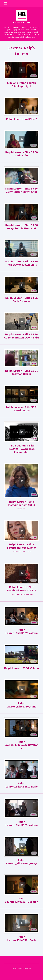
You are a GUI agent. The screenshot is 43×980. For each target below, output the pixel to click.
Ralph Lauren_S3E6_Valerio (21, 668)
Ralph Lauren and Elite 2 (21, 119)
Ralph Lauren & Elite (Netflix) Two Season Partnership (21, 449)
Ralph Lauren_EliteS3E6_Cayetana (22, 745)
